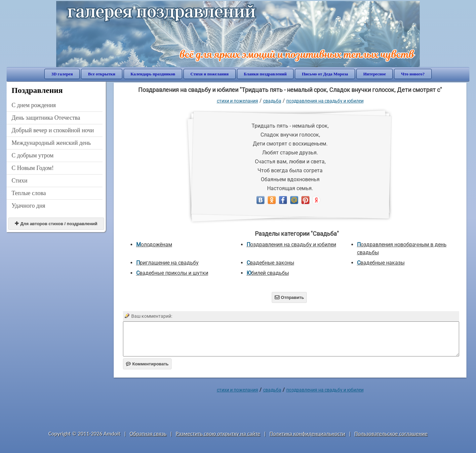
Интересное (375, 74)
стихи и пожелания (238, 101)
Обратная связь (148, 434)
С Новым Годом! (33, 168)
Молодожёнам (154, 245)
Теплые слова (29, 193)
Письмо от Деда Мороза (325, 74)
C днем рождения (34, 105)
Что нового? (413, 74)
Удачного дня (28, 206)
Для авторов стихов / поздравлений (56, 224)
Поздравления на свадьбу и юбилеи (325, 101)
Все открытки (102, 74)
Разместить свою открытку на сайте (218, 434)
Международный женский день (51, 143)
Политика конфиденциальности (307, 434)
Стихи (20, 181)
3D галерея (62, 74)
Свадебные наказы (381, 263)
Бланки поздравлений (265, 74)
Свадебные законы (270, 263)
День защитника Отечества (46, 118)
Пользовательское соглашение (391, 434)
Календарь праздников (153, 74)
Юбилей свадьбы (268, 273)
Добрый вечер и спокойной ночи (53, 130)
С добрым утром (33, 155)
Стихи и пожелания (210, 74)
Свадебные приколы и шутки (172, 273)
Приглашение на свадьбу (167, 263)
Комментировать (147, 364)
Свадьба (272, 101)
